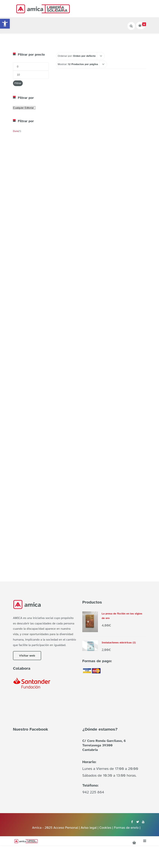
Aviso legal (89, 828)
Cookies (105, 828)
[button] (5, 24)
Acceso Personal (66, 828)
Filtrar (18, 83)
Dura (16, 131)
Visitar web (27, 656)
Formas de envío (126, 828)
